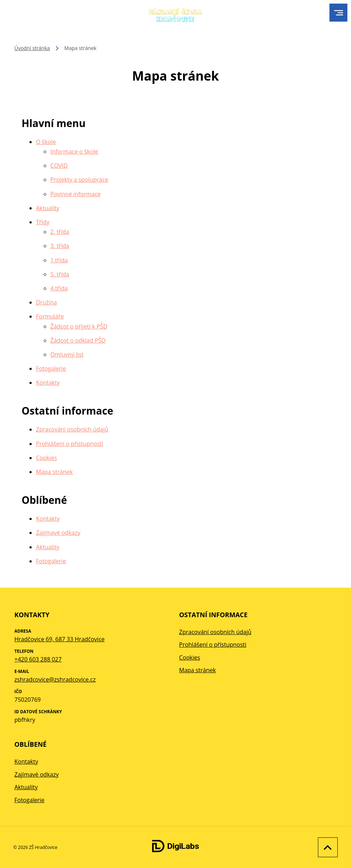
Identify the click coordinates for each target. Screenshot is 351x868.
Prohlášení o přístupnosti (70, 444)
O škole (46, 142)
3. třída (60, 246)
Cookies (46, 458)
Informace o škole (74, 152)
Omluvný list (67, 354)
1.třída (59, 260)
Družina (46, 302)
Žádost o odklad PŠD (78, 340)
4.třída (59, 288)
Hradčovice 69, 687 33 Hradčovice (60, 639)
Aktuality (48, 208)
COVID (59, 166)
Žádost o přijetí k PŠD (79, 326)
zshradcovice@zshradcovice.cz (55, 679)
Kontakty (48, 383)
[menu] (339, 13)
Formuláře (50, 316)
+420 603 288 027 (38, 659)
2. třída (60, 232)
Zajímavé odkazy (58, 533)
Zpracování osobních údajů (72, 429)
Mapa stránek (54, 472)
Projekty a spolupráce (79, 180)
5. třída (60, 274)
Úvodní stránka (32, 48)
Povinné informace (76, 194)
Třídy (43, 222)
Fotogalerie (51, 369)
